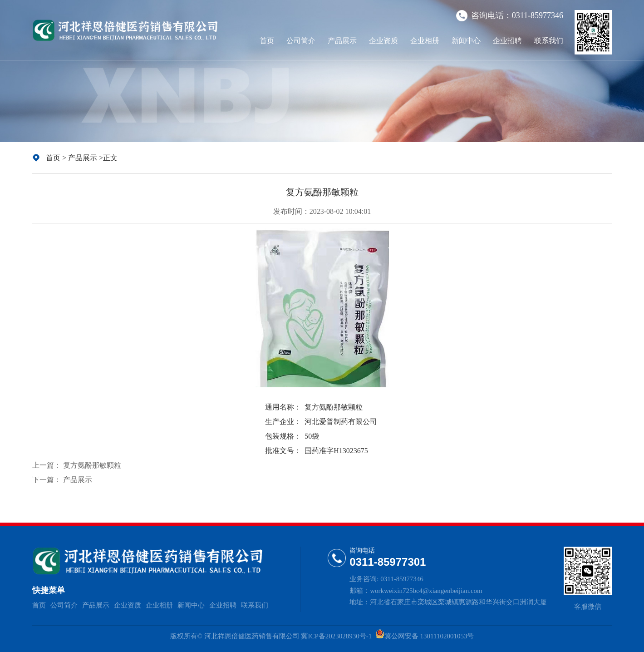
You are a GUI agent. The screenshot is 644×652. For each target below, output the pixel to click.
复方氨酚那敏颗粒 (92, 465)
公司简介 (301, 41)
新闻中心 (466, 41)
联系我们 (549, 41)
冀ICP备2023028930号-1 (337, 636)
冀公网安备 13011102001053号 (429, 636)
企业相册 (425, 41)
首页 (267, 41)
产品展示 (342, 41)
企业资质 (383, 41)
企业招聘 (507, 41)
